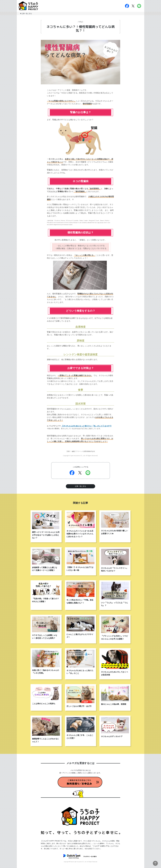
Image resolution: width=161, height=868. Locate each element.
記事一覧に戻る (27, 14)
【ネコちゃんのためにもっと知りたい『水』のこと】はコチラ (86, 426)
